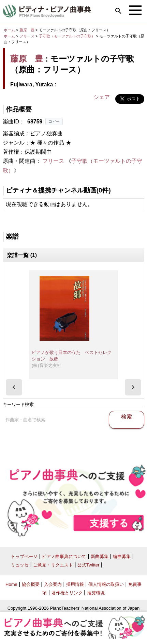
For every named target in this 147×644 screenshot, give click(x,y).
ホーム (9, 30)
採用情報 (75, 584)
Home (11, 584)
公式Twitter (88, 565)
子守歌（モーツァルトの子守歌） (68, 36)
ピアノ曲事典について (64, 556)
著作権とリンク (67, 593)
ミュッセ (20, 565)
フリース (27, 36)
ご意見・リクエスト (53, 565)
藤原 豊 (27, 30)
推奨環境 (96, 593)
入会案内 (53, 584)
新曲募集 (100, 556)
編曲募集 (122, 556)
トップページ (24, 556)
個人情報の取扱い (106, 584)
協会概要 (31, 584)
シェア (102, 97)
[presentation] (14, 387)
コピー (54, 121)
